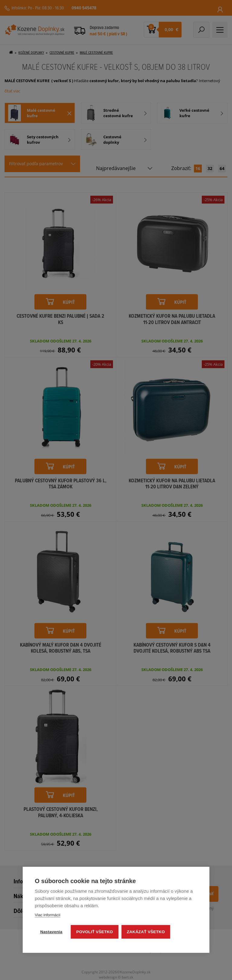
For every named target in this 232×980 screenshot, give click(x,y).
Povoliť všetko (95, 932)
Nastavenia (51, 932)
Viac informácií (48, 915)
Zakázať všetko (146, 932)
